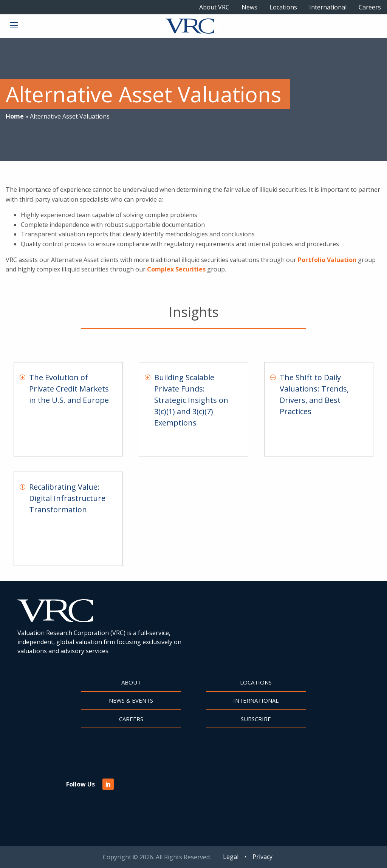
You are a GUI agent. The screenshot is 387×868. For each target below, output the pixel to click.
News (249, 7)
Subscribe (256, 719)
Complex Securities (176, 269)
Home (15, 116)
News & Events (131, 700)
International (328, 7)
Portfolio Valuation (327, 260)
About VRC (214, 7)
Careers (370, 7)
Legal (231, 857)
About (131, 682)
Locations (283, 7)
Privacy (262, 857)
